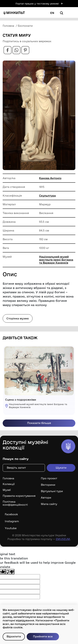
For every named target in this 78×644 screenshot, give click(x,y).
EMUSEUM (63, 539)
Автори (46, 498)
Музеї (7, 490)
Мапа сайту (49, 504)
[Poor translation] (10, 572)
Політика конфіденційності (15, 503)
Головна (8, 478)
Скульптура (47, 196)
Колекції (9, 484)
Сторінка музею (18, 318)
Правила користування (19, 496)
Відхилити (14, 636)
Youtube (11, 528)
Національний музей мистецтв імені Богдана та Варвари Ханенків (56, 260)
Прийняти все (43, 636)
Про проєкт (49, 478)
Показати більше (39, 423)
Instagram (12, 521)
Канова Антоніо (50, 178)
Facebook (11, 514)
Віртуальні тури (52, 491)
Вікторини (48, 485)
